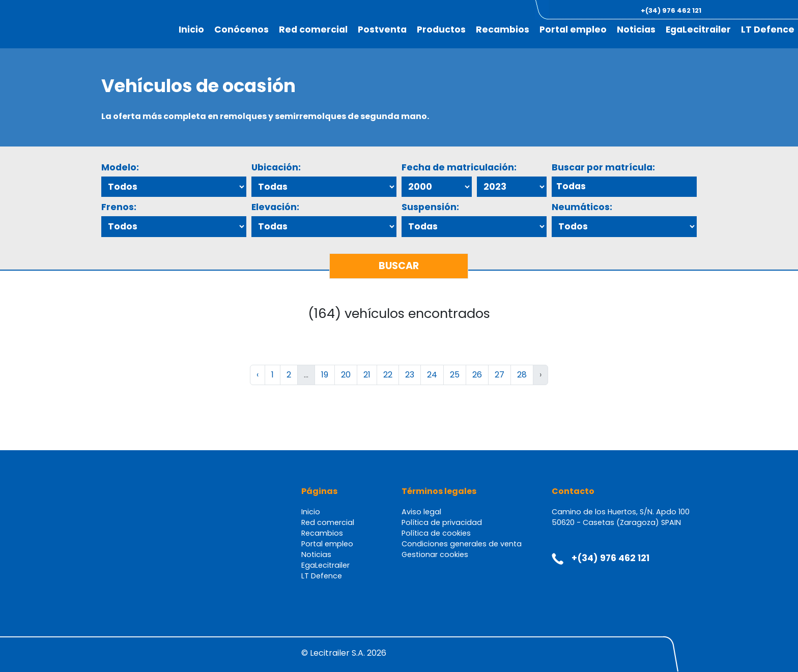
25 (455, 375)
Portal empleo (573, 30)
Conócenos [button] (241, 30)
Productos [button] (441, 30)
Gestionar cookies (435, 554)
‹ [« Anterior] (258, 375)
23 (410, 375)
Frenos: (119, 207)
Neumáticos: (582, 207)
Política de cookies (436, 533)
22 (388, 375)
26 (477, 375)
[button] (741, 10)
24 (432, 375)
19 (325, 375)
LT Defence (768, 30)
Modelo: (120, 167)
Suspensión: (430, 207)
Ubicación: (276, 167)
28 (522, 375)
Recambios (503, 30)
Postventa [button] (382, 30)
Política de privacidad (442, 522)
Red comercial (313, 30)
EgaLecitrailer (698, 30)
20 (346, 375)
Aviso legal (421, 512)
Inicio (191, 30)
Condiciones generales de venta (462, 544)
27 (500, 375)
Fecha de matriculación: (459, 167)
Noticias (636, 30)
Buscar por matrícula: (603, 167)
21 (367, 375)
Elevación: (275, 207)
